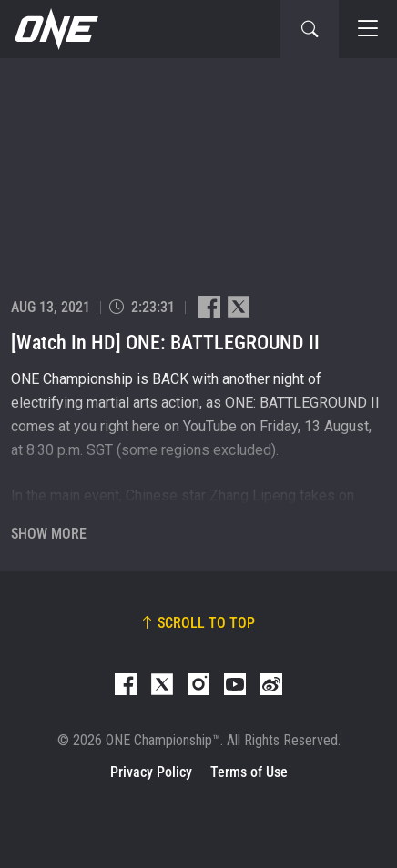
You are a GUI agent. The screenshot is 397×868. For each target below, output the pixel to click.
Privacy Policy (151, 772)
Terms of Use (249, 772)
